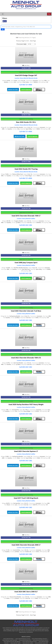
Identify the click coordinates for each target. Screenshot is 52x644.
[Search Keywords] (3, 29)
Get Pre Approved (26, 90)
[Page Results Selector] (32, 44)
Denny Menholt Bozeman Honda (23, 639)
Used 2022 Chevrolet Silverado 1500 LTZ (26, 358)
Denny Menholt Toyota (16, 643)
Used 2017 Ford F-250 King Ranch (26, 498)
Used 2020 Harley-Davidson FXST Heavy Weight (26, 404)
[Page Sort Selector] (23, 44)
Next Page (33, 41)
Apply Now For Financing (26, 72)
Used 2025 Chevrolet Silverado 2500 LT (26, 545)
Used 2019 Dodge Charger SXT (26, 75)
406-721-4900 (27, 68)
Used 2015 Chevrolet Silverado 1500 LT (26, 216)
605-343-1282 (27, 208)
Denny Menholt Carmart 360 (41, 643)
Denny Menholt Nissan (9, 639)
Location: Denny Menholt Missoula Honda (26, 78)
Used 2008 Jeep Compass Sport (26, 263)
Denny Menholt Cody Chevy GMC (10, 640)
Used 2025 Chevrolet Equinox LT (26, 451)
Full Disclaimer (30, 632)
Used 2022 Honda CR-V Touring (26, 169)
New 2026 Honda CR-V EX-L (26, 122)
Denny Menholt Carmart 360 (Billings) (12, 642)
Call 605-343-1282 (26, 225)
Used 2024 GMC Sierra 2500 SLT (26, 592)
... (29, 41)
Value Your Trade (13, 90)
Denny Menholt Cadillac (28, 643)
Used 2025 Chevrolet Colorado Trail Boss (26, 311)
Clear (5, 21)
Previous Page (20, 41)
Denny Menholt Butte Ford (25, 640)
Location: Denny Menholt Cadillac (26, 219)
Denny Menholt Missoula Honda (30, 642)
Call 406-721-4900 (26, 85)
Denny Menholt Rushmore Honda (40, 640)
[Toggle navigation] (3, 14)
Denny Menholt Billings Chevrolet (40, 639)
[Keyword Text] (26, 27)
